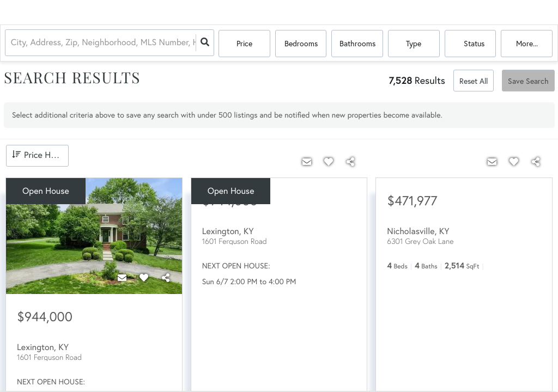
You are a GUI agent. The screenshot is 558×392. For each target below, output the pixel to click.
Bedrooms (301, 43)
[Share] (166, 278)
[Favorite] (144, 278)
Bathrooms (357, 43)
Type (414, 43)
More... (527, 43)
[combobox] (13, 44)
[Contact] (122, 278)
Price (244, 43)
